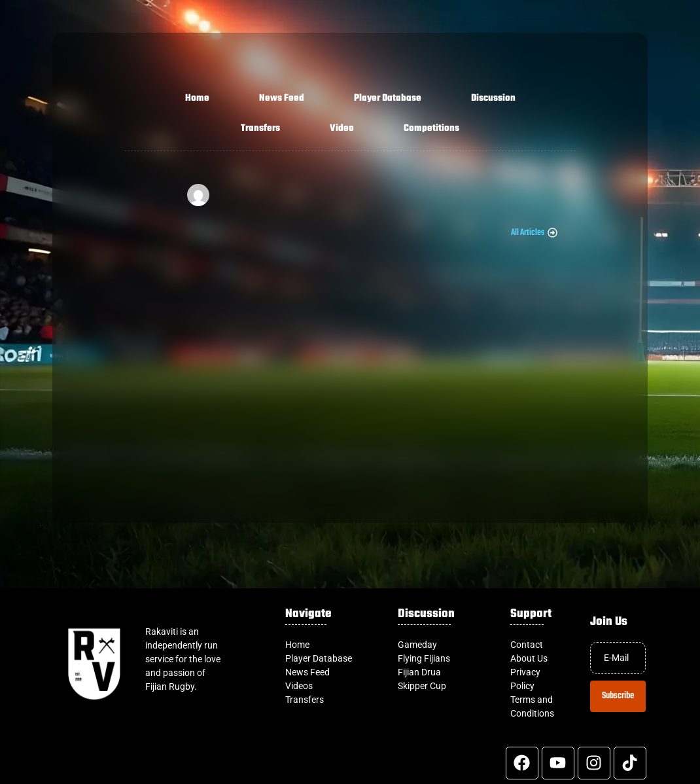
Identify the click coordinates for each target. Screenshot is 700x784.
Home (197, 98)
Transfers (260, 129)
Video (342, 129)
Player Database (388, 98)
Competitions (431, 129)
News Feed (282, 98)
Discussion (493, 98)
